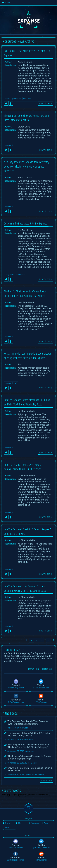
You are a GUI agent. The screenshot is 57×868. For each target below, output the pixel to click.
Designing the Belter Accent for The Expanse (26, 224)
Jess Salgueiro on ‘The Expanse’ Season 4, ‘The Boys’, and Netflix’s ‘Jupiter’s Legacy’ (28, 746)
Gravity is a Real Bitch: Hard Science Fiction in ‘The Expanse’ (30, 769)
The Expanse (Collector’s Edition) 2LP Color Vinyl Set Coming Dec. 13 (29, 734)
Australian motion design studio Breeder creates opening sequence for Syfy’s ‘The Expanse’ (28, 356)
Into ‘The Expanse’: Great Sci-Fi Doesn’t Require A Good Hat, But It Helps (28, 532)
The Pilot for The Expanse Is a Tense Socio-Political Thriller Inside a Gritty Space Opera (25, 294)
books (8, 99)
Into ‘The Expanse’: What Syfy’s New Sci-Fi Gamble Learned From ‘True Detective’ (24, 467)
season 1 (27, 99)
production (17, 99)
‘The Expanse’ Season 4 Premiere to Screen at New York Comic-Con (29, 758)
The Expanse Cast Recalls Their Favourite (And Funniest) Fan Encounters (28, 723)
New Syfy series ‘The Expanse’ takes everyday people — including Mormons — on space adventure (27, 167)
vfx (16, 383)
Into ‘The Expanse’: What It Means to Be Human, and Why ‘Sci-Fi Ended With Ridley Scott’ (27, 402)
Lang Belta (9, 275)
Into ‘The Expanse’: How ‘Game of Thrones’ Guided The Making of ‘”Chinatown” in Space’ (25, 589)
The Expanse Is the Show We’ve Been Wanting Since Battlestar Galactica (27, 118)
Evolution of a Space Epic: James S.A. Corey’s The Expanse (28, 53)
